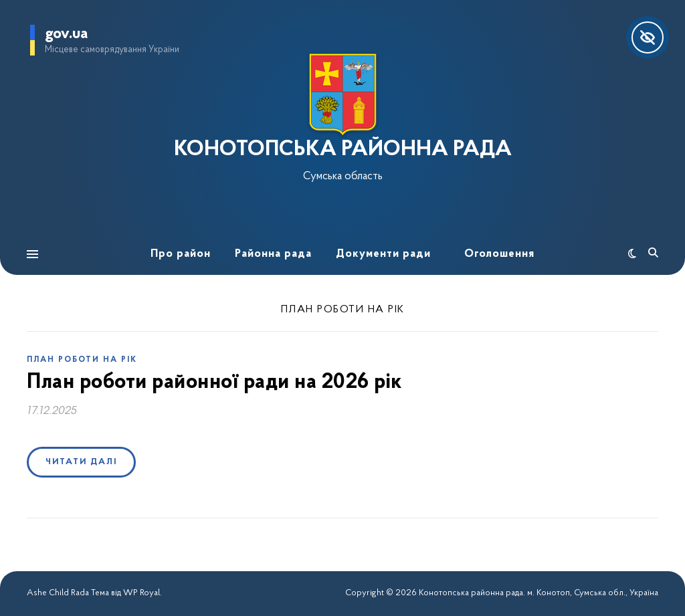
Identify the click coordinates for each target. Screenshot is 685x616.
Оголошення (499, 254)
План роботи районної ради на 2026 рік (214, 383)
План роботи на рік (82, 360)
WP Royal (141, 593)
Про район (181, 254)
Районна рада (273, 254)
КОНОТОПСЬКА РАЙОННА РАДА (343, 150)
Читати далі (81, 462)
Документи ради (383, 254)
